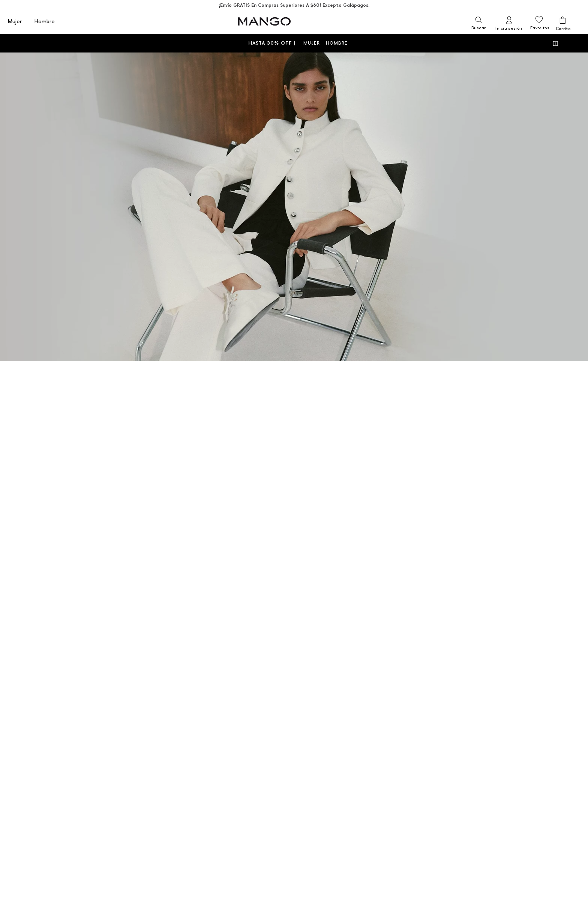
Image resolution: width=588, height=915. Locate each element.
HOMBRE (337, 43)
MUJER (312, 43)
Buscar (478, 28)
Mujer (15, 22)
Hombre (44, 22)
